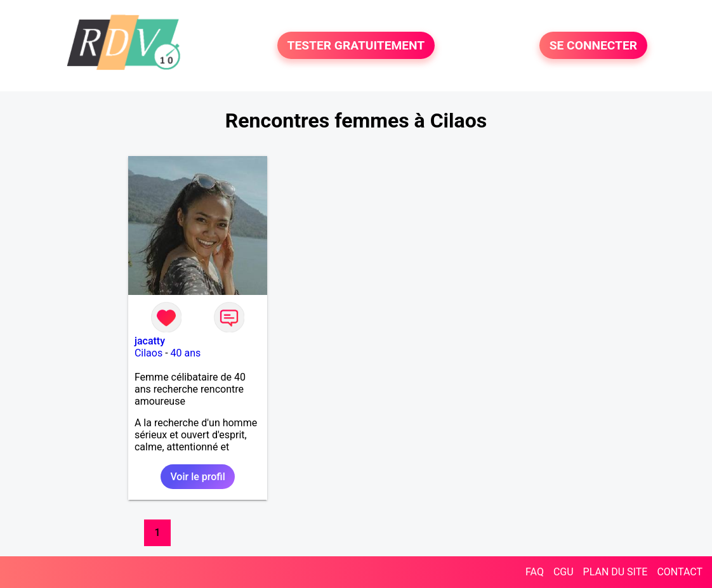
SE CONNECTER (593, 45)
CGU (564, 572)
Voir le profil (197, 477)
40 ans (186, 353)
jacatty (150, 341)
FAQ (535, 572)
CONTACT (680, 572)
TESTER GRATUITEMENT (356, 45)
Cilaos (148, 353)
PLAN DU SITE (616, 572)
